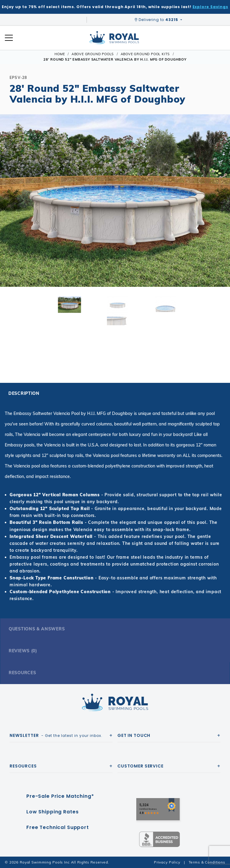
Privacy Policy (167, 862)
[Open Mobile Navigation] (9, 38)
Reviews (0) (23, 651)
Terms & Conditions (207, 862)
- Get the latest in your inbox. (56, 735)
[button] (10, 210)
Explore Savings (210, 7)
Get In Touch (134, 735)
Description (24, 393)
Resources (22, 673)
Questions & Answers (37, 629)
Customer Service (140, 766)
